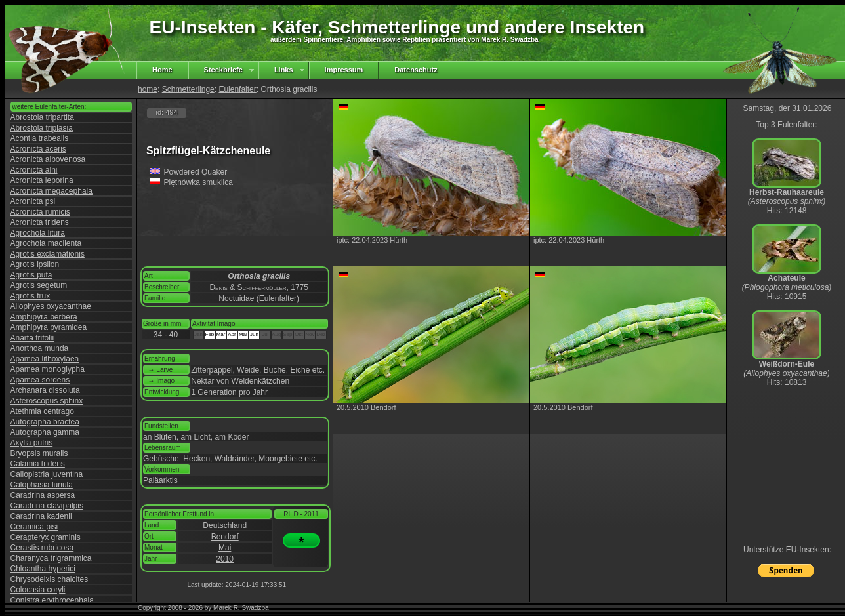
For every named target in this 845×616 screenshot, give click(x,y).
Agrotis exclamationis (48, 254)
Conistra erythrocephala (52, 600)
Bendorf (225, 537)
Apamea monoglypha (48, 369)
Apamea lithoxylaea (45, 359)
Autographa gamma (45, 432)
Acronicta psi (33, 201)
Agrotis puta (31, 275)
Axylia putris (32, 443)
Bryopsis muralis (39, 453)
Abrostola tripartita (42, 117)
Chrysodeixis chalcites (50, 579)
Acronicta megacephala (52, 191)
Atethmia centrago (42, 411)
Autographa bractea (45, 422)
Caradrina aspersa (43, 495)
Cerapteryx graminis (46, 537)
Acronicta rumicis (40, 212)
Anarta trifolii (32, 338)
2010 (225, 559)
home (148, 89)
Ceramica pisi (34, 527)
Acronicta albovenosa (48, 159)
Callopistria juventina (47, 474)
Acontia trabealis (40, 138)
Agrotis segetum (39, 285)
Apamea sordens (40, 380)
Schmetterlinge (188, 89)
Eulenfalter (237, 89)
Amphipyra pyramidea (49, 327)
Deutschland (225, 525)
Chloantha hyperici (43, 569)
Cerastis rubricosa (42, 548)
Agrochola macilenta (46, 243)
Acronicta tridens (40, 222)
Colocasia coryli (38, 590)
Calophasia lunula (42, 485)
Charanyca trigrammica (51, 558)
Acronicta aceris (38, 149)
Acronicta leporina (42, 180)
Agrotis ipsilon (35, 264)
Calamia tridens (38, 464)
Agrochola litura (38, 233)
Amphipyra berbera (44, 317)
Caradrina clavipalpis (47, 506)
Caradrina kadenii (41, 516)
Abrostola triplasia (42, 128)
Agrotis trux (31, 296)
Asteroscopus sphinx (47, 401)
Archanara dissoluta (45, 390)
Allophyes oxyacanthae (51, 306)
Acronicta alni (34, 170)
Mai (225, 548)
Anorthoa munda (40, 348)
